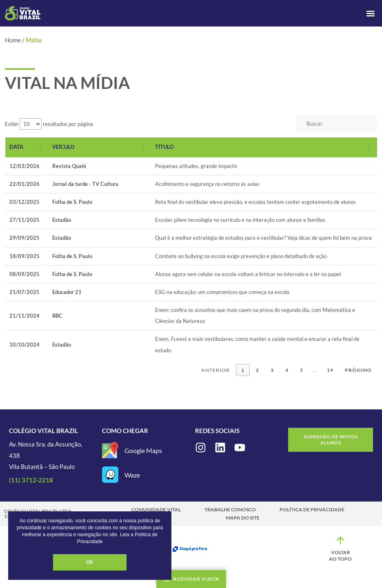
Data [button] (16, 147)
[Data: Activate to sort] (27, 147)
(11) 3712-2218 (31, 480)
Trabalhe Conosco (230, 510)
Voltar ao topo (340, 556)
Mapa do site (243, 518)
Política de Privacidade (312, 510)
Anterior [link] (215, 370)
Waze (132, 475)
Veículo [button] (63, 147)
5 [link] (302, 370)
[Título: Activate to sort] (264, 147)
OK (90, 562)
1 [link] (243, 370)
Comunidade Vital (156, 510)
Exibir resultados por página (49, 124)
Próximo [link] (358, 370)
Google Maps (143, 450)
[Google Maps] (110, 450)
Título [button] (164, 147)
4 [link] (287, 370)
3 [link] (272, 370)
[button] (370, 13)
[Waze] (110, 475)
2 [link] (258, 370)
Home (13, 40)
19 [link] (330, 370)
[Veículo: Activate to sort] (100, 147)
